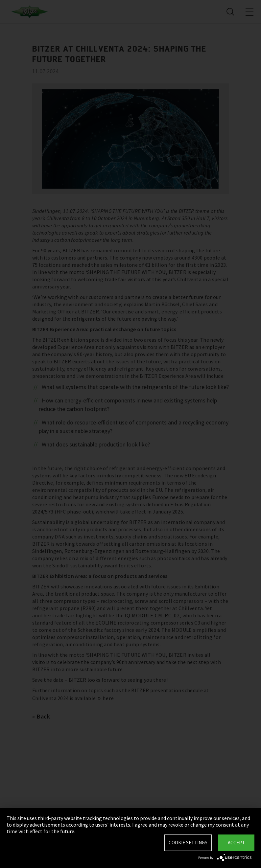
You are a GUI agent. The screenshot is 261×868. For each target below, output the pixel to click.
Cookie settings (188, 843)
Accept (236, 843)
